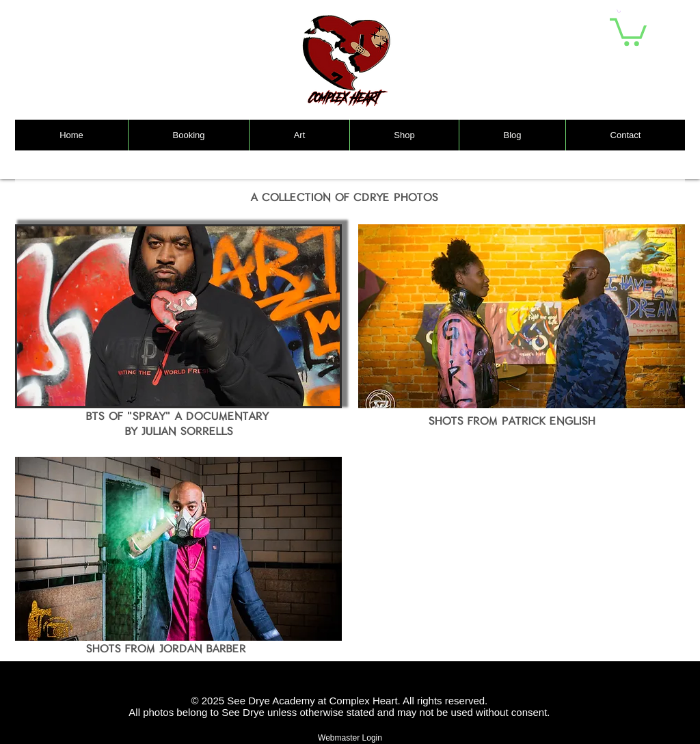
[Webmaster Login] (350, 738)
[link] (628, 30)
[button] (619, 11)
